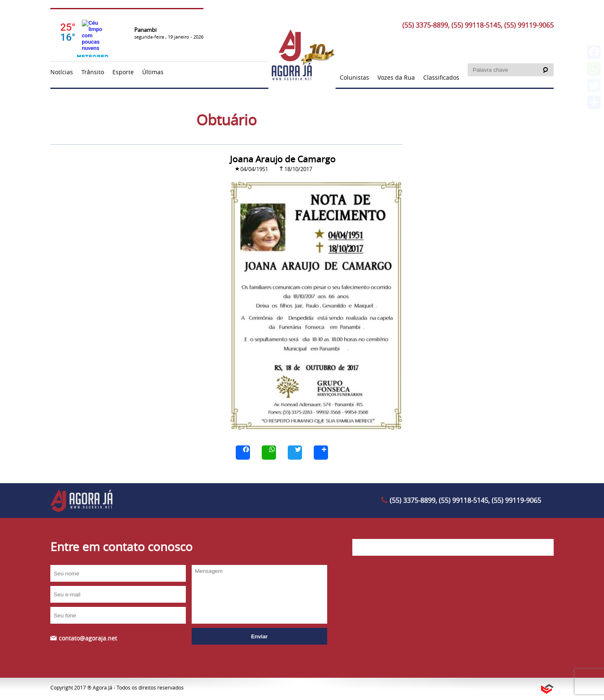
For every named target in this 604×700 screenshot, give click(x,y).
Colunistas (354, 77)
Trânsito (93, 72)
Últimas (153, 72)
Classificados (441, 77)
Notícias (62, 72)
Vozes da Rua (396, 77)
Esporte (123, 72)
